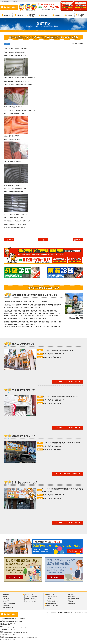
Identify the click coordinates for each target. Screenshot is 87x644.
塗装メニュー (43, 15)
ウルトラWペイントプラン (32, 600)
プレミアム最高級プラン (31, 602)
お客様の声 (68, 15)
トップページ (6, 594)
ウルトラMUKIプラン (52, 596)
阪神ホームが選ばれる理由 (9, 604)
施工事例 (56, 15)
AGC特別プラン (51, 598)
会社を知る (19, 15)
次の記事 (10, 240)
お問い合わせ (6, 606)
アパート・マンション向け (52, 606)
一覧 (43, 240)
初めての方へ (6, 15)
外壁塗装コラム (71, 604)
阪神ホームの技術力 (31, 15)
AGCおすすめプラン (30, 598)
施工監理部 (7, 44)
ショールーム (6, 598)
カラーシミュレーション (74, 598)
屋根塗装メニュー (50, 594)
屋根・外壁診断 (71, 596)
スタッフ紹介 (6, 600)
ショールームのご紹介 (81, 15)
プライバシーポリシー (8, 607)
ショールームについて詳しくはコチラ (67, 381)
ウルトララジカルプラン (31, 596)
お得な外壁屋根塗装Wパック (53, 604)
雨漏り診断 (70, 594)
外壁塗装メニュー (29, 594)
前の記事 (77, 240)
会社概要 (5, 596)
